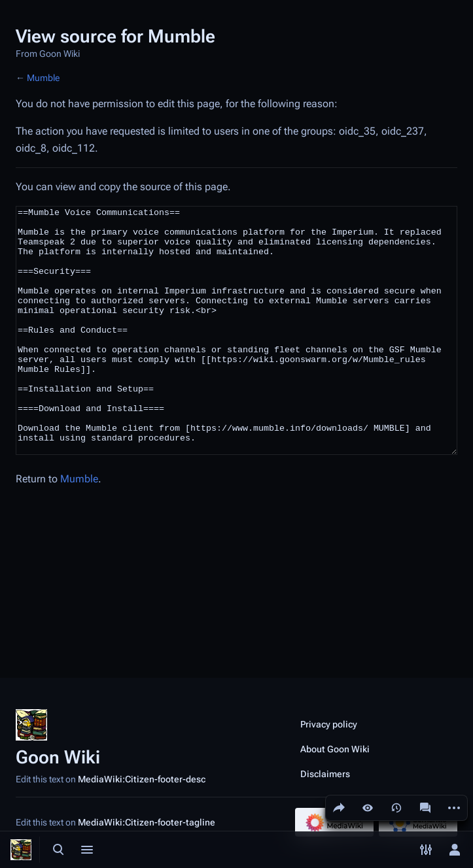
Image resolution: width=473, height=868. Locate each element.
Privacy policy (329, 724)
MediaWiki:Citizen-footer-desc (142, 779)
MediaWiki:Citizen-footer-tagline (147, 822)
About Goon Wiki (335, 749)
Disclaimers (325, 774)
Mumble (43, 78)
